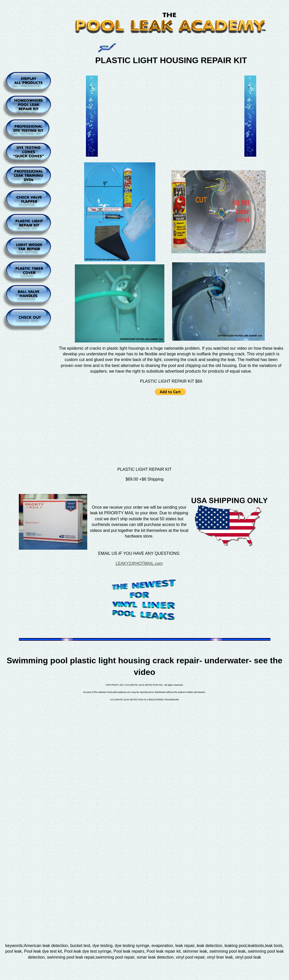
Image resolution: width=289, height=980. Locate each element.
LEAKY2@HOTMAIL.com (139, 563)
